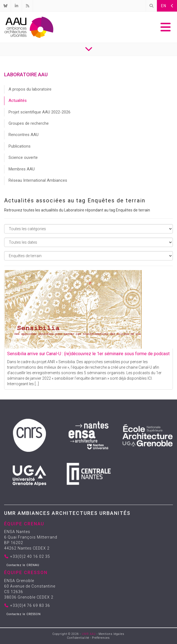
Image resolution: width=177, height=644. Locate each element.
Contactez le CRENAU (23, 565)
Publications (20, 146)
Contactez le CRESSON (24, 614)
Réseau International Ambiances (38, 180)
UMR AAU (89, 634)
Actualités (18, 100)
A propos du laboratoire (30, 89)
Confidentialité (78, 638)
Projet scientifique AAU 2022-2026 (40, 112)
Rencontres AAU (24, 135)
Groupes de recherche (29, 123)
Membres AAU (22, 169)
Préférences (101, 638)
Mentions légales (111, 634)
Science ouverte (23, 157)
